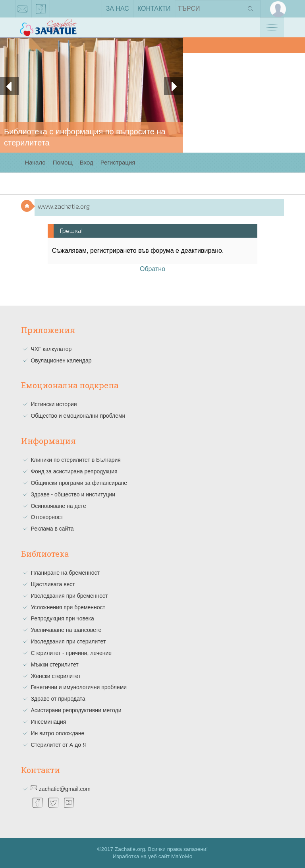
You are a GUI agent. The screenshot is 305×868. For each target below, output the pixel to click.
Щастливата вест (53, 584)
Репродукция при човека (62, 618)
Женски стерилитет (56, 676)
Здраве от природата (58, 699)
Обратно (152, 269)
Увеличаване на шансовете (66, 630)
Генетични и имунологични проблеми (79, 687)
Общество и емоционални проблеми (78, 416)
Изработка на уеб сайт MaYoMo (153, 856)
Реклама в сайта (52, 529)
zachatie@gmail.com (23, 10)
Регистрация (118, 162)
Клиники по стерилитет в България (76, 460)
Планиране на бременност (65, 573)
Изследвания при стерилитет (68, 641)
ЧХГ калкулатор (51, 349)
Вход (87, 162)
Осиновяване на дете (58, 506)
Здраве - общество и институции (73, 494)
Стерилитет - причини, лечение (71, 653)
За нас (118, 9)
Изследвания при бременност (69, 596)
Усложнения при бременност (68, 607)
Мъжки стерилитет (54, 665)
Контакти (154, 9)
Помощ (63, 162)
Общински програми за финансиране (79, 483)
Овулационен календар (61, 360)
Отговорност (47, 517)
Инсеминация (48, 722)
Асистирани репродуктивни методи (76, 710)
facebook (41, 10)
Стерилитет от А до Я (59, 745)
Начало (35, 162)
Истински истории (54, 404)
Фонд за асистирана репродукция (74, 471)
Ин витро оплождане (57, 733)
